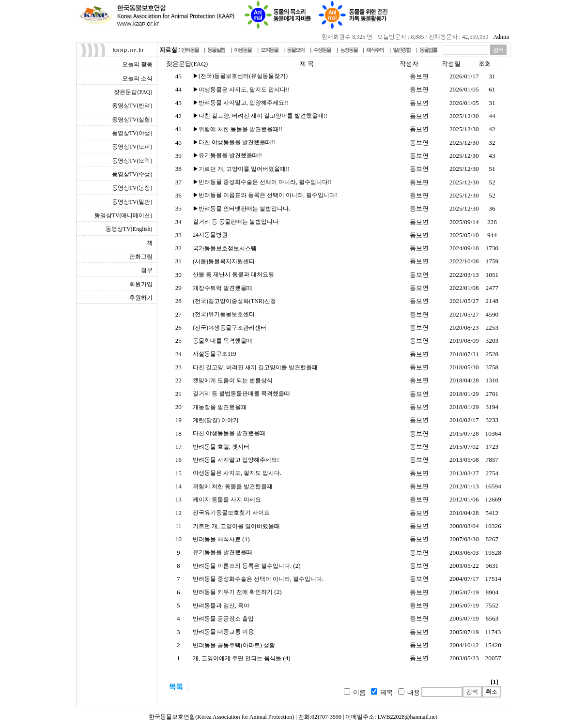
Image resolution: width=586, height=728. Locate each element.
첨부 (147, 270)
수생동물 (322, 50)
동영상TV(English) (129, 229)
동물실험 (216, 50)
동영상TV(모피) (132, 147)
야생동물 (243, 50)
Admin (501, 37)
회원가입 (141, 284)
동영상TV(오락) (132, 161)
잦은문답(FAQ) (133, 92)
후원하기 (141, 298)
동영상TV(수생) (132, 174)
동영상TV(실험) (132, 120)
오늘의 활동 (137, 64)
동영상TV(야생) (132, 133)
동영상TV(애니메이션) (123, 215)
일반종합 (401, 50)
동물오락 (295, 50)
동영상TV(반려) (132, 106)
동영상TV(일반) (132, 202)
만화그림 (141, 257)
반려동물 (190, 50)
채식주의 (375, 50)
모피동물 (269, 50)
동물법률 (428, 50)
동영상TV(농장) (132, 188)
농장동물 (349, 50)
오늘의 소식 (137, 78)
